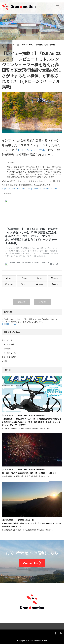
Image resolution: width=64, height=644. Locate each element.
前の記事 (22, 302)
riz (6, 47)
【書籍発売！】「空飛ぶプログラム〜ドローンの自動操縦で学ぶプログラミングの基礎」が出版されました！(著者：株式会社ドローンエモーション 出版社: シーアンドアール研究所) (32, 422)
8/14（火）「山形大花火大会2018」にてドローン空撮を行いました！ (29, 473)
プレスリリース (9, 353)
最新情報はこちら (9, 324)
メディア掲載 (26, 45)
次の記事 (42, 302)
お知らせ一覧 (50, 45)
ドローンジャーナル (31, 150)
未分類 (4, 361)
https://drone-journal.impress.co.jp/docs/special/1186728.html (29, 189)
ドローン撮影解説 (9, 357)
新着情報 (38, 45)
